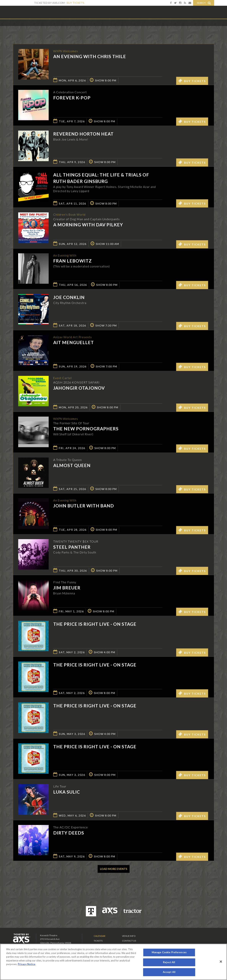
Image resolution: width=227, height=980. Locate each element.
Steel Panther (72, 548)
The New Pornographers (86, 430)
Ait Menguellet (74, 343)
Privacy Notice (27, 964)
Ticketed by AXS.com (111, 28)
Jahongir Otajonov (79, 389)
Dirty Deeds (69, 833)
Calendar (100, 937)
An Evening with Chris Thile (90, 57)
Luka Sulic (67, 793)
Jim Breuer (67, 588)
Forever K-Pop (72, 98)
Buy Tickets (75, 3)
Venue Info (129, 937)
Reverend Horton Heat (83, 134)
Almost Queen (72, 466)
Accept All (169, 972)
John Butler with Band (84, 507)
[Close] (221, 962)
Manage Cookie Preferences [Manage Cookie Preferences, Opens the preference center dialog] (169, 952)
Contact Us (129, 941)
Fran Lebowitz (73, 262)
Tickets (98, 941)
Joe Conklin (69, 298)
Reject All (169, 962)
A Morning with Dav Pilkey (88, 226)
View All (209, 27)
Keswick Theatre (28, 12)
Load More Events (114, 870)
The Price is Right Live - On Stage (95, 625)
